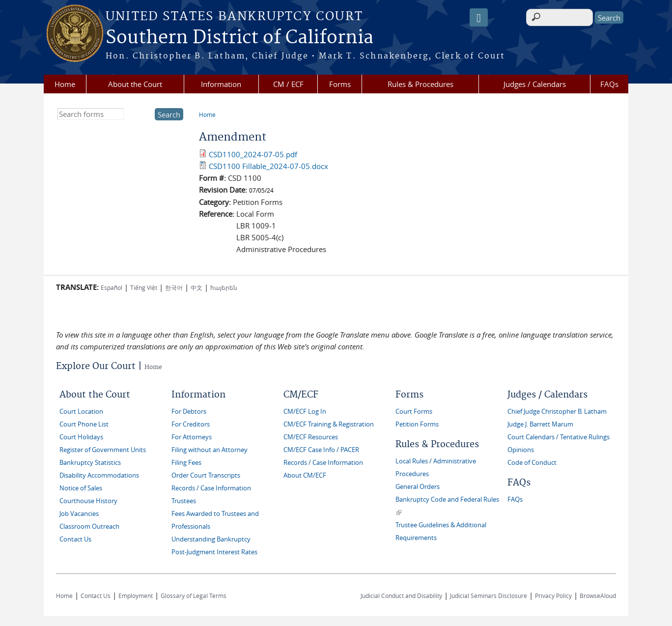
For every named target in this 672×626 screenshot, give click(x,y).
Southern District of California (239, 38)
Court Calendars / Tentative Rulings (559, 437)
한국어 (174, 287)
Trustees (184, 501)
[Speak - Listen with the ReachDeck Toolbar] (479, 17)
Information (221, 84)
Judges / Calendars (535, 84)
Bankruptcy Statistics (90, 463)
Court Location (81, 412)
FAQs (609, 84)
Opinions (521, 450)
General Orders (418, 487)
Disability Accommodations (99, 475)
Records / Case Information (211, 488)
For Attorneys (192, 437)
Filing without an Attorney (210, 450)
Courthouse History (88, 501)
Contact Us (75, 539)
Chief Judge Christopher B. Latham (557, 412)
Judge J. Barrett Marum (540, 424)
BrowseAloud (598, 596)
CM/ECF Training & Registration (329, 424)
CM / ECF (288, 84)
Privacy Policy (553, 596)
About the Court (135, 84)
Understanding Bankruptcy (211, 539)
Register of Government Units (103, 450)
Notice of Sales (81, 488)
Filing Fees (186, 463)
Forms (340, 84)
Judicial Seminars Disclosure (489, 596)
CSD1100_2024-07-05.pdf (253, 154)
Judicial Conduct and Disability (401, 596)
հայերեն (224, 287)
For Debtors (189, 412)
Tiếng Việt (144, 287)
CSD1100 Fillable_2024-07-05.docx (268, 166)
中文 (196, 287)
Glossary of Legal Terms (194, 596)
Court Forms (414, 412)
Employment (136, 596)
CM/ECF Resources (311, 437)
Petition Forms (417, 424)
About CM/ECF (305, 475)
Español (112, 287)
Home (65, 84)
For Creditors (191, 424)
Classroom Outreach (89, 526)
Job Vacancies (79, 514)
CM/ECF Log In (305, 412)
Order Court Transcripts (206, 475)
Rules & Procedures (420, 84)
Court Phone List (84, 424)
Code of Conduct (532, 463)
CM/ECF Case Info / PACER (321, 450)
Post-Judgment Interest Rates (214, 552)
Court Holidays (81, 437)
